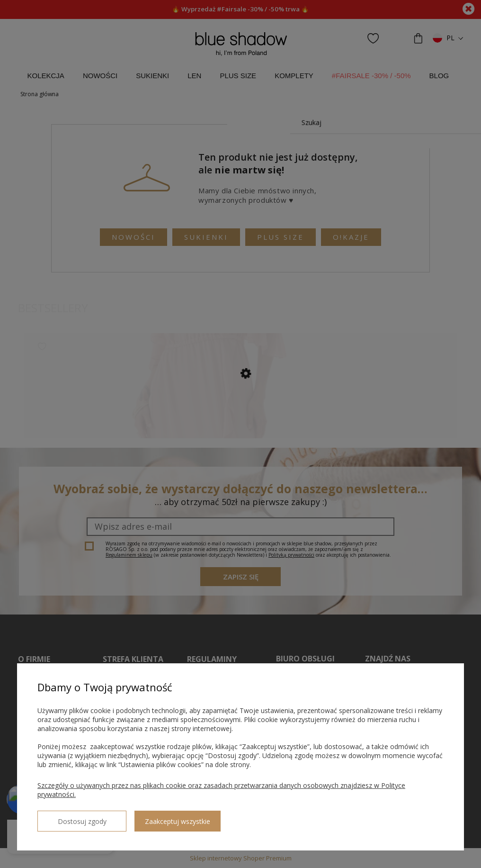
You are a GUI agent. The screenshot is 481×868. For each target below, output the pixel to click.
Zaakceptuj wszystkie (157, 818)
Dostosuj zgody (71, 817)
